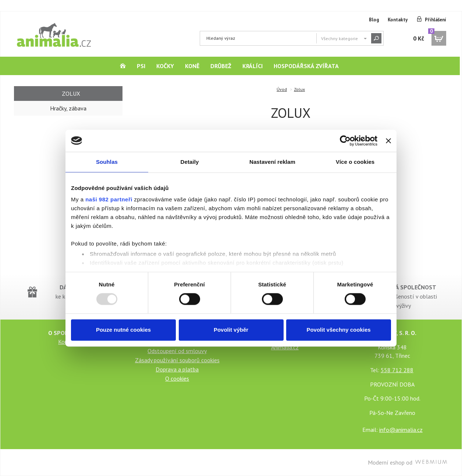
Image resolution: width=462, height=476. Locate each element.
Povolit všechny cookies (338, 330)
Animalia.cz (285, 347)
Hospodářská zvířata (306, 66)
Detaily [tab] (190, 162)
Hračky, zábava (68, 108)
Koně (192, 66)
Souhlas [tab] (107, 162)
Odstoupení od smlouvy (177, 351)
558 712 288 (397, 370)
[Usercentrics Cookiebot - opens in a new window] (345, 141)
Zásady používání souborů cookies (177, 360)
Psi (141, 66)
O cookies (177, 378)
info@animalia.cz (401, 430)
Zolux (299, 89)
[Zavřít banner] (388, 141)
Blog (374, 20)
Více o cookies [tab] (355, 162)
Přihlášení (436, 20)
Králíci (253, 66)
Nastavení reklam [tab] (272, 162)
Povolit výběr (231, 330)
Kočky (165, 66)
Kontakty (398, 20)
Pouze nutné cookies (123, 330)
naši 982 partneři (109, 199)
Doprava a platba (177, 369)
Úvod (282, 89)
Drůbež (221, 66)
